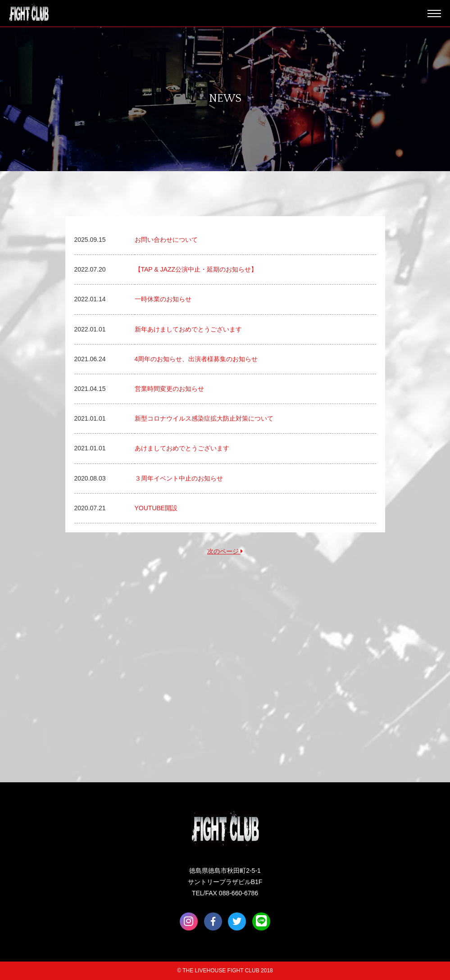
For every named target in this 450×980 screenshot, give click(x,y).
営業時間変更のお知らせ (169, 389)
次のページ (225, 551)
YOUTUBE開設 (156, 508)
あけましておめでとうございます (182, 448)
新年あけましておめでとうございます (188, 329)
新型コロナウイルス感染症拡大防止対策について (204, 418)
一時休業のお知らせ (163, 299)
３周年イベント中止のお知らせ (179, 478)
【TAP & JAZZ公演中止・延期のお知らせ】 (196, 269)
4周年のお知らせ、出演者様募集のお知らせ (196, 359)
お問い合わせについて (166, 240)
